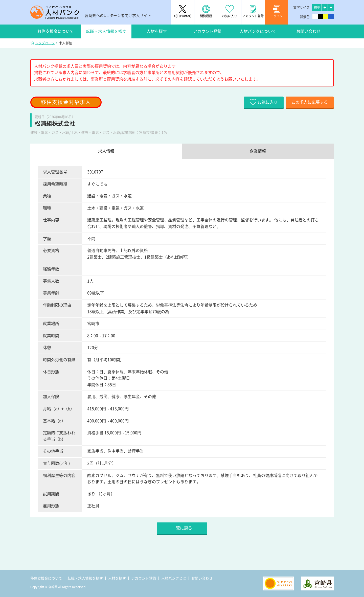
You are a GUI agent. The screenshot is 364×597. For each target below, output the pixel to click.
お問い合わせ (308, 31)
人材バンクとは (174, 578)
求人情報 (106, 151)
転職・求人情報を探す (106, 31)
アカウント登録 (207, 31)
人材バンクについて (258, 31)
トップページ (45, 43)
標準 (317, 7)
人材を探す (157, 31)
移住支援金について (56, 31)
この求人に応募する (310, 102)
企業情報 (258, 151)
